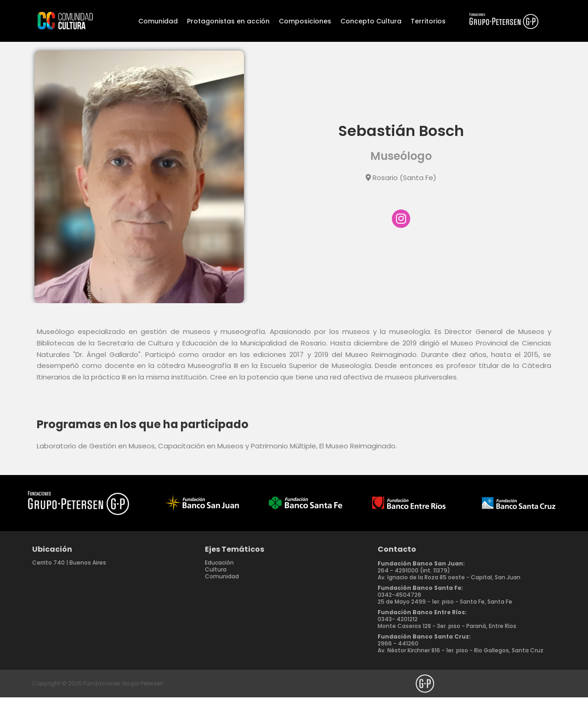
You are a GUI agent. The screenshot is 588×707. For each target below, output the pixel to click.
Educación (219, 572)
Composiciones (305, 21)
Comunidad (158, 21)
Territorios (428, 21)
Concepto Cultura (371, 21)
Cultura (216, 579)
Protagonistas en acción (228, 21)
